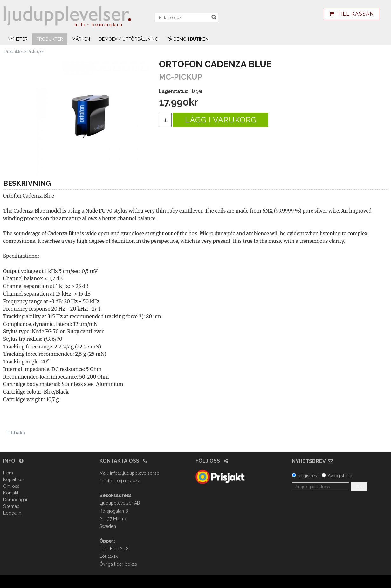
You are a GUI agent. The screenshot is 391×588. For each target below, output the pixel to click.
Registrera (308, 476)
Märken (81, 39)
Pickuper (36, 51)
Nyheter (18, 39)
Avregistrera (340, 476)
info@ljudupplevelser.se (135, 473)
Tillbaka (16, 433)
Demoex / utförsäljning (129, 39)
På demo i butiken (188, 39)
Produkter (50, 39)
